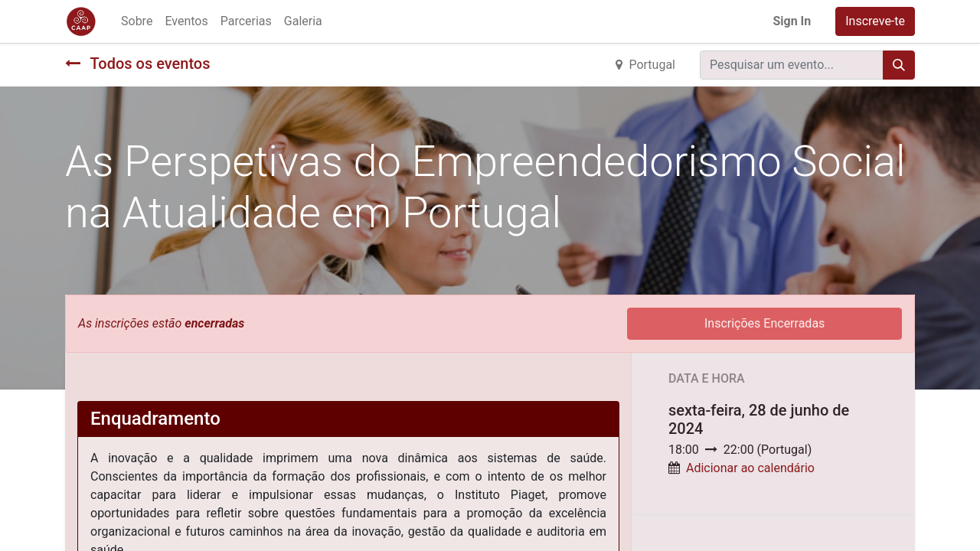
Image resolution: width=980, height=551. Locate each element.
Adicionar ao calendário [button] (750, 468)
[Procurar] (899, 65)
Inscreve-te (875, 21)
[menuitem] (137, 21)
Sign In (792, 21)
